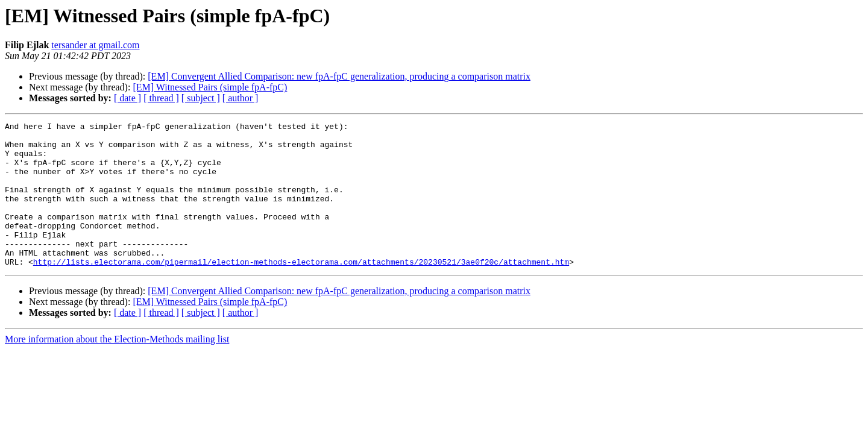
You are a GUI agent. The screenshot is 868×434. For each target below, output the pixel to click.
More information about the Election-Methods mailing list (117, 368)
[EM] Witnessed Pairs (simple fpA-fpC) (210, 87)
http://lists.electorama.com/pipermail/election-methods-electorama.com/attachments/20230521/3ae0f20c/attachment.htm (301, 291)
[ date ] (127, 98)
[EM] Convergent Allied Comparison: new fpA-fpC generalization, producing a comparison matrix (339, 76)
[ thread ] (161, 98)
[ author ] (241, 98)
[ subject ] (201, 98)
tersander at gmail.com (95, 45)
